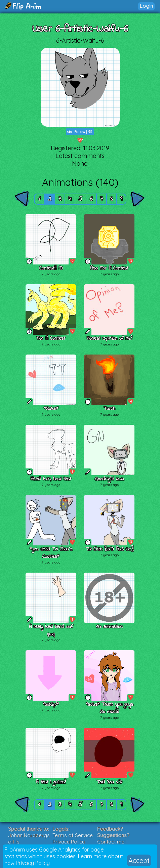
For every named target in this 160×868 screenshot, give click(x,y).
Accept (139, 860)
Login (146, 6)
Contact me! (111, 842)
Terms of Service (73, 835)
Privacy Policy (33, 863)
